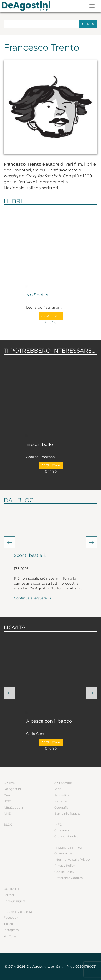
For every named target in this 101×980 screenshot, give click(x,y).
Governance (63, 853)
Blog (8, 825)
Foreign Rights (15, 901)
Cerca (88, 24)
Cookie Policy (64, 872)
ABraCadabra (13, 807)
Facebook (11, 918)
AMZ (7, 814)
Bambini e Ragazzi (68, 814)
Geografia (61, 807)
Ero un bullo (39, 445)
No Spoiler (38, 295)
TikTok (8, 924)
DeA (7, 795)
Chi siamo (62, 830)
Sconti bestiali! (30, 556)
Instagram (11, 930)
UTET (8, 801)
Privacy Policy (65, 866)
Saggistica (62, 795)
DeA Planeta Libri (28, 6)
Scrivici (9, 895)
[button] (10, 542)
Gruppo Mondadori (68, 836)
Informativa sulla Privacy (73, 859)
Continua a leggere (33, 598)
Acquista (51, 316)
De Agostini (12, 789)
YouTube (10, 936)
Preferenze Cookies (68, 878)
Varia (58, 789)
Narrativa (61, 801)
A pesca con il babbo (49, 721)
